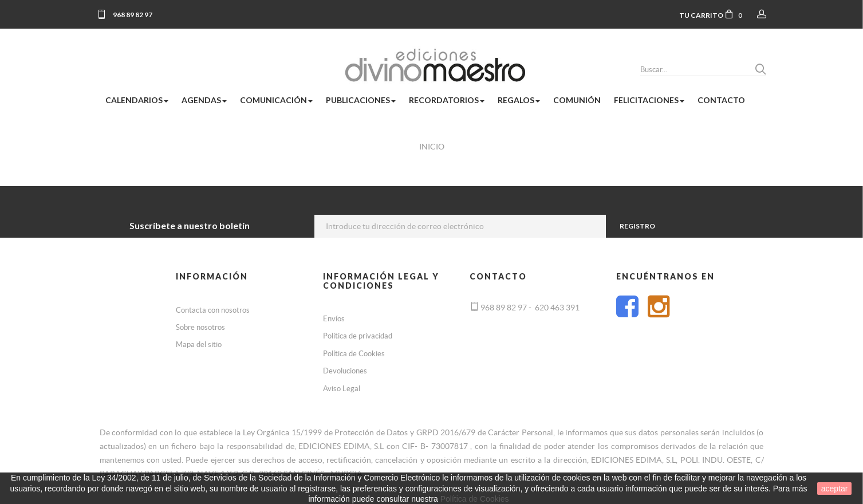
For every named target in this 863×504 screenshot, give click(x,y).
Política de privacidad (358, 336)
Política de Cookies (354, 354)
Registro (637, 226)
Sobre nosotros (200, 327)
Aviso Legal (342, 389)
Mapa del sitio (199, 344)
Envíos (334, 319)
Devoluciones (345, 371)
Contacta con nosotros (213, 310)
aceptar (835, 489)
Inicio (432, 147)
